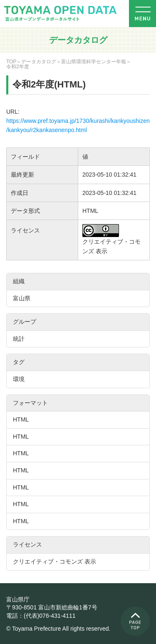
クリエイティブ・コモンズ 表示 (54, 562)
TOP (11, 62)
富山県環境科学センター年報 (94, 62)
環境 (19, 379)
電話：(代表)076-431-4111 (41, 616)
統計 (19, 339)
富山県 (22, 298)
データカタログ (39, 62)
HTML (21, 419)
